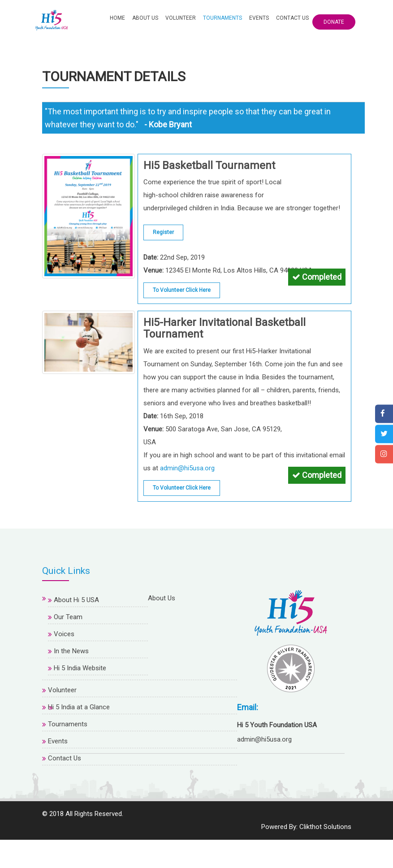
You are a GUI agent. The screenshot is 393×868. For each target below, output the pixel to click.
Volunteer (181, 18)
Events (259, 18)
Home (117, 18)
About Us (145, 18)
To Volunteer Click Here (182, 288)
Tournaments (222, 18)
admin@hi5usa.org (187, 466)
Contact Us (292, 18)
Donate (334, 22)
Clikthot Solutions (325, 855)
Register (163, 230)
